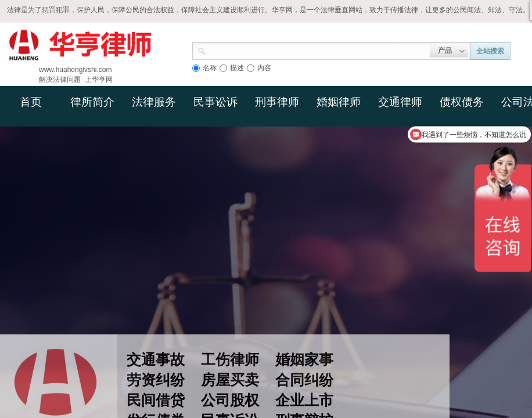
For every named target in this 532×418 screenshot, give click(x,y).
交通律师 (400, 102)
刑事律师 (277, 102)
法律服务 (154, 102)
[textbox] (318, 50)
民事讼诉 (215, 102)
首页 (31, 102)
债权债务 (462, 102)
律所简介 (92, 102)
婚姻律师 (339, 102)
